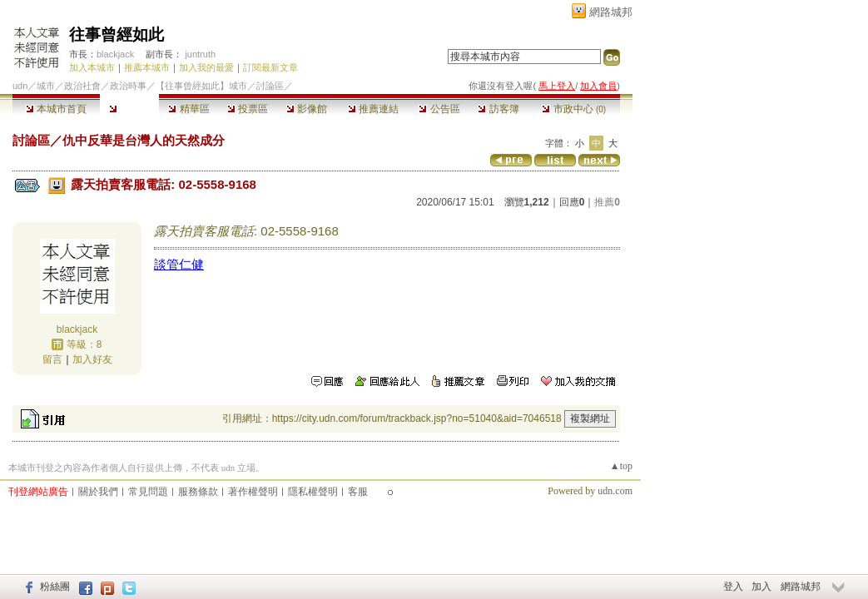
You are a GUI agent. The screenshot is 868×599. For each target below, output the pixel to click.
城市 (46, 86)
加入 (761, 587)
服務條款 (198, 492)
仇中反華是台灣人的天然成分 (144, 140)
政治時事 (128, 86)
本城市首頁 (56, 109)
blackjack (115, 54)
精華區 (188, 109)
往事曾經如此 (117, 35)
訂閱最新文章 (270, 67)
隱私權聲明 (313, 492)
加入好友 (92, 359)
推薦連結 (373, 109)
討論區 (129, 109)
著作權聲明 (253, 492)
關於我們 (98, 492)
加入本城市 (92, 67)
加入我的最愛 (206, 67)
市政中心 (574, 109)
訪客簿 (498, 109)
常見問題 (148, 492)
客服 (358, 492)
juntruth (200, 54)
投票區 (248, 109)
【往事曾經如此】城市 (201, 86)
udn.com (615, 491)
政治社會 (82, 86)
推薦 (607, 202)
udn (20, 86)
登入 (733, 587)
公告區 (439, 109)
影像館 (307, 109)
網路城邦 (611, 12)
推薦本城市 (147, 67)
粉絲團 (55, 587)
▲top (621, 466)
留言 (52, 359)
